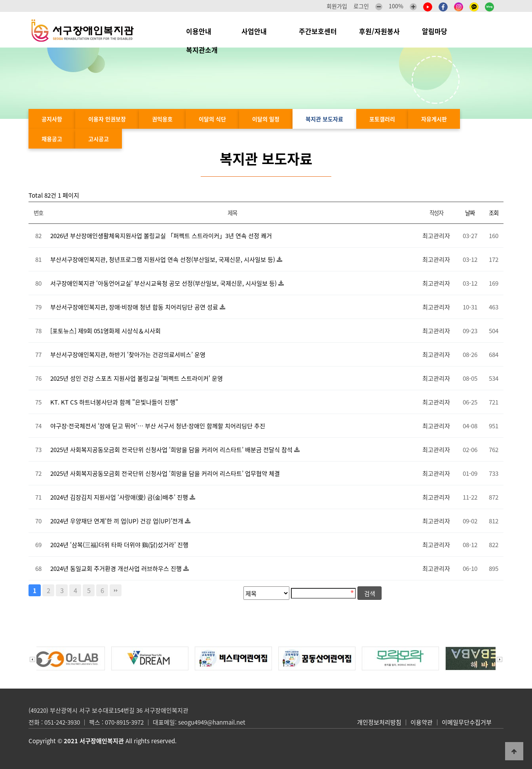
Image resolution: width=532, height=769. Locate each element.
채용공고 (52, 139)
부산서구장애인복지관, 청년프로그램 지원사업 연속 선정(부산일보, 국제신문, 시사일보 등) (163, 259)
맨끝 (116, 590)
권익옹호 (162, 119)
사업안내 (259, 31)
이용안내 (203, 31)
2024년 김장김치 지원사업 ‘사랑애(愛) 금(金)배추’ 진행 (120, 497)
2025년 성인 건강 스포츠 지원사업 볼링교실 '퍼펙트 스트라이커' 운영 (137, 378)
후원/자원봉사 (379, 31)
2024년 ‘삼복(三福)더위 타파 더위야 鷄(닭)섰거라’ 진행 (119, 545)
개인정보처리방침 (379, 722)
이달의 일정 (266, 119)
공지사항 (52, 119)
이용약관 (422, 722)
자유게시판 (434, 119)
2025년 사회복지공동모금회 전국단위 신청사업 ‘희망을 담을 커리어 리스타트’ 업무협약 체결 (165, 473)
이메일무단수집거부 (467, 722)
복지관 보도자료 (324, 119)
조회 (493, 213)
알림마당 (439, 31)
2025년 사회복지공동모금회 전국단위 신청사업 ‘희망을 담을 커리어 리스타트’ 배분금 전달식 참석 (172, 449)
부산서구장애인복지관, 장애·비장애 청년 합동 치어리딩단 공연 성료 (135, 307)
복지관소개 (204, 50)
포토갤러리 (382, 119)
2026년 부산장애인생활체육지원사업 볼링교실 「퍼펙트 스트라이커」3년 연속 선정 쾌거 (161, 236)
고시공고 (99, 139)
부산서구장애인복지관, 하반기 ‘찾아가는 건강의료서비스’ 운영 (128, 354)
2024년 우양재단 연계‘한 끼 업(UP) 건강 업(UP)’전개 (118, 521)
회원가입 (337, 6)
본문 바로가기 (0, 0)
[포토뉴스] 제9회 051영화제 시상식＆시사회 (105, 331)
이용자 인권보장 (107, 119)
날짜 (470, 213)
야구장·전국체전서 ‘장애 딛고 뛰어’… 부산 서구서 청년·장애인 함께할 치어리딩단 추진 (158, 426)
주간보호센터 (318, 31)
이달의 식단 (212, 119)
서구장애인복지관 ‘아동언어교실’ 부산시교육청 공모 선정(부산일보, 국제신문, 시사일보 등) (164, 283)
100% (396, 6)
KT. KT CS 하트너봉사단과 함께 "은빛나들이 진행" (114, 402)
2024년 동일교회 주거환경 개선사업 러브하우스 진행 (117, 568)
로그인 (361, 6)
